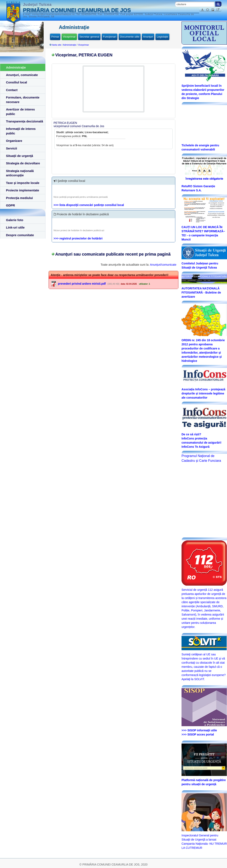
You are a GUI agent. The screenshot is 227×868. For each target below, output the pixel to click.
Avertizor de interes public (20, 111)
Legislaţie (162, 37)
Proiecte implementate (23, 190)
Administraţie (16, 67)
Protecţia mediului (19, 198)
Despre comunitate (20, 235)
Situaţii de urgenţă (20, 156)
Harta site (56, 45)
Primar (55, 37)
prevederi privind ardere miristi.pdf (82, 284)
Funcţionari (110, 37)
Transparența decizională (24, 121)
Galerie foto (15, 220)
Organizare (14, 141)
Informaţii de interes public (21, 131)
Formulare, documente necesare (23, 99)
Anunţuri (148, 37)
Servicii (11, 148)
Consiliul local (17, 82)
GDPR (10, 205)
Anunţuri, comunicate (22, 75)
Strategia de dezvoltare (23, 163)
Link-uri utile (15, 227)
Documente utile (130, 37)
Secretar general (89, 37)
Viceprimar (69, 37)
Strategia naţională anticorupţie (20, 173)
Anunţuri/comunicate (163, 265)
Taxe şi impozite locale (23, 183)
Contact (12, 90)
